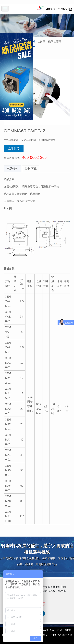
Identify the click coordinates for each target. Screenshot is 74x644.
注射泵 (41, 42)
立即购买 (14, 149)
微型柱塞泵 (55, 42)
